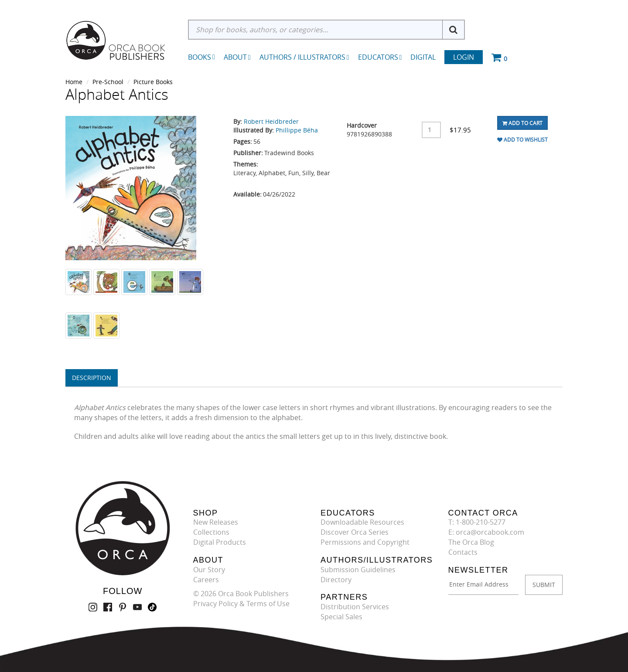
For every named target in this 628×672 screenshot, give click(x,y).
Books (200, 57)
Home (74, 82)
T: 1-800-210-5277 (477, 522)
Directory (336, 580)
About (237, 57)
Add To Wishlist (522, 139)
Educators (380, 57)
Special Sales (341, 617)
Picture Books (153, 82)
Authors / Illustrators (304, 57)
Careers (206, 580)
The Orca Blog (471, 542)
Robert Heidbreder (271, 121)
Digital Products (220, 542)
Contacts (463, 552)
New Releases (216, 522)
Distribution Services (355, 607)
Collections (211, 532)
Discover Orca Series (355, 532)
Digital (423, 57)
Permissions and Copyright (365, 542)
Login (464, 57)
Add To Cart (522, 123)
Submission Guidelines (358, 570)
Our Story (209, 570)
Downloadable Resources (362, 522)
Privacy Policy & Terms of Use (241, 604)
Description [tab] (92, 378)
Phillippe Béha (297, 130)
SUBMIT (544, 585)
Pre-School (108, 82)
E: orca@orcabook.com (486, 532)
